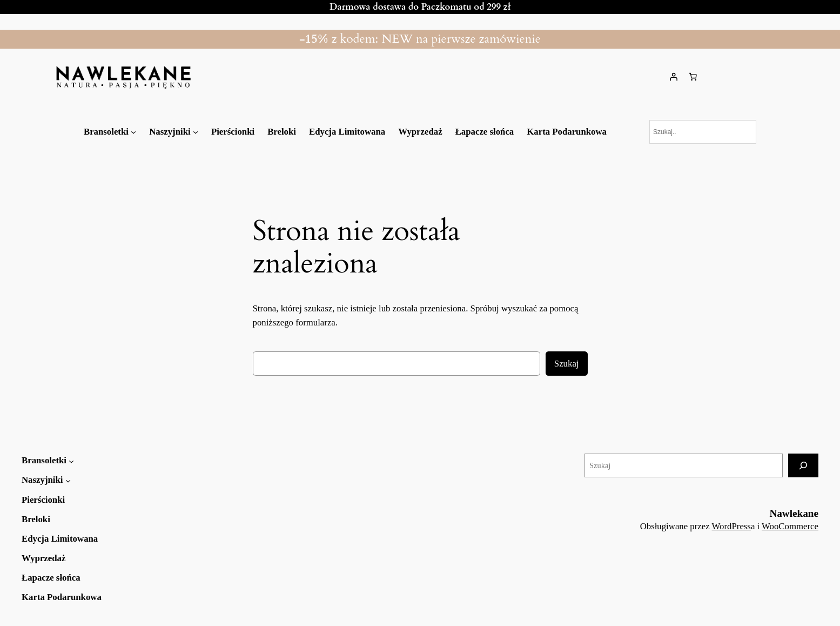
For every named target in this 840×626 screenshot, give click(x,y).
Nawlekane (794, 513)
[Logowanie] (674, 77)
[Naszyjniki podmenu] (196, 132)
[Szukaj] (803, 465)
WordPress (731, 526)
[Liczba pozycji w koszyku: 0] (693, 77)
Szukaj (567, 364)
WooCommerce (790, 526)
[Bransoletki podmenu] (133, 132)
